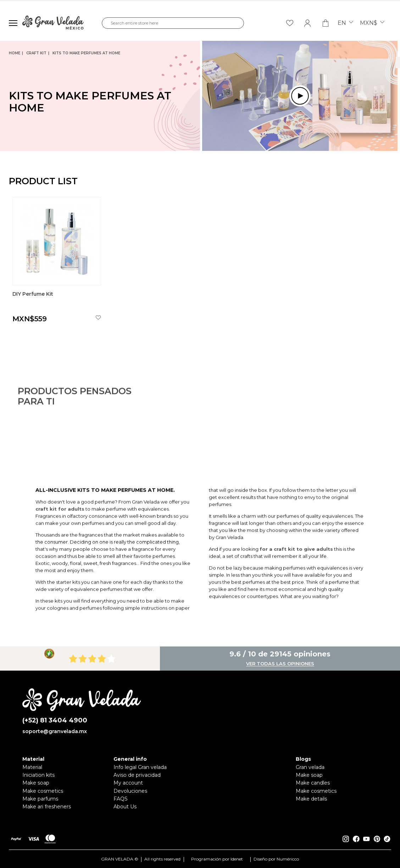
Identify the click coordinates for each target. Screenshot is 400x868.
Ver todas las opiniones (280, 664)
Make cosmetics (43, 791)
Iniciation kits (38, 775)
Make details (311, 799)
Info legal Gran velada (140, 767)
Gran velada (310, 767)
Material (32, 767)
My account (128, 783)
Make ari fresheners (47, 807)
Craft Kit (36, 53)
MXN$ (372, 23)
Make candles (313, 783)
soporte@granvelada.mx (55, 731)
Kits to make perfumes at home (86, 53)
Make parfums (40, 799)
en (345, 23)
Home (15, 53)
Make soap (36, 783)
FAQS (121, 799)
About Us (125, 807)
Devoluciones (130, 791)
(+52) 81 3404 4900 (55, 720)
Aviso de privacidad (137, 775)
